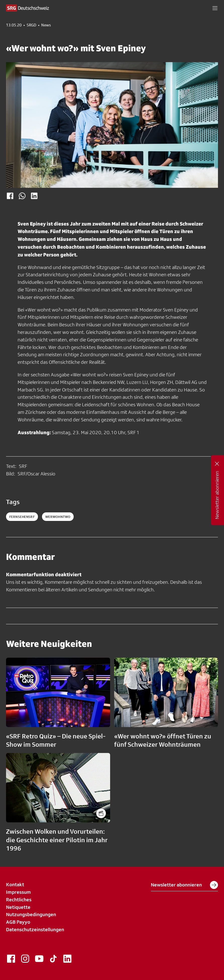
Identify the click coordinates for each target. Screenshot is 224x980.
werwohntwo (58, 517)
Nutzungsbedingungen (31, 914)
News (46, 25)
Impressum (18, 892)
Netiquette (18, 907)
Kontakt (15, 884)
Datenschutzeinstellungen (35, 929)
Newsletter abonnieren (184, 885)
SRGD (31, 25)
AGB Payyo (18, 922)
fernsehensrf (22, 517)
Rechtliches (19, 900)
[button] (215, 8)
